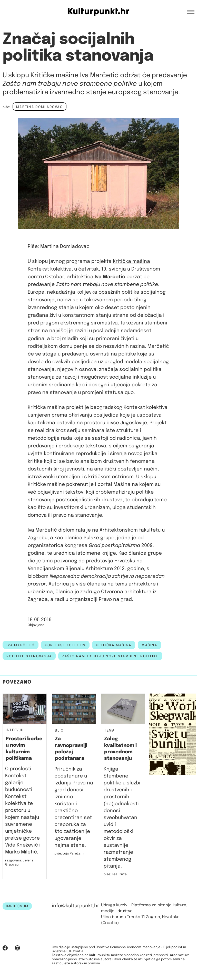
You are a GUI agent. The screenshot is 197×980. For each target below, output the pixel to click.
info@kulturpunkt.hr (76, 906)
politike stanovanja (29, 656)
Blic (59, 731)
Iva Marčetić (21, 645)
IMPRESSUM (17, 906)
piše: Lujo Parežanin (70, 854)
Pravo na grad (115, 599)
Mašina (122, 484)
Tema (109, 731)
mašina (149, 645)
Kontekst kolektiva (146, 407)
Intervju (15, 730)
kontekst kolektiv (65, 645)
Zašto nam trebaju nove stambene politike (110, 656)
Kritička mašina (131, 261)
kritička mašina (114, 645)
